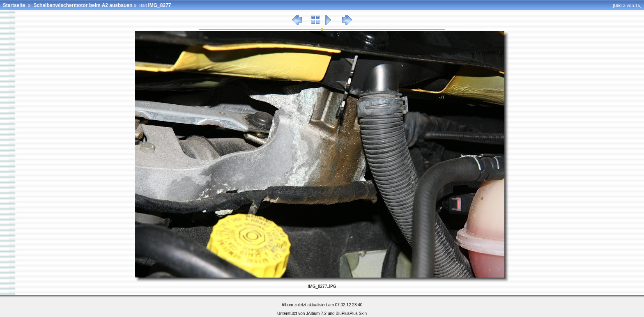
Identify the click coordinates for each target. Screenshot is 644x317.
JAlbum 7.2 (316, 314)
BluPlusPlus (346, 314)
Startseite (14, 5)
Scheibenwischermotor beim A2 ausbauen (83, 5)
